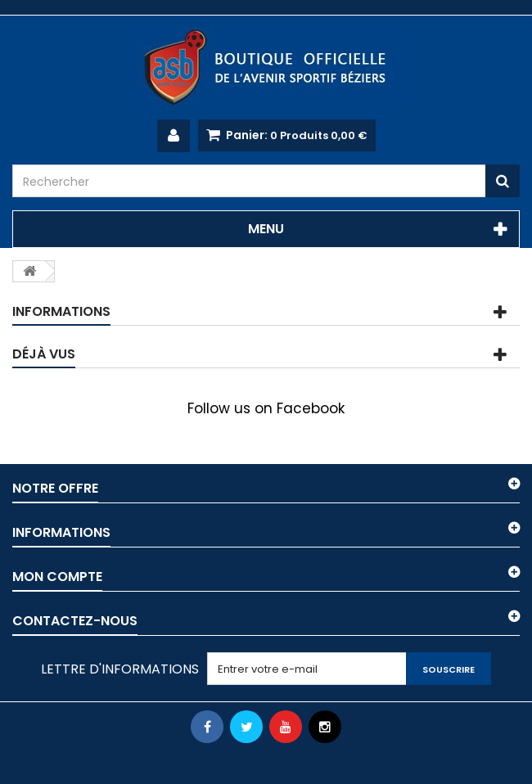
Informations (61, 311)
